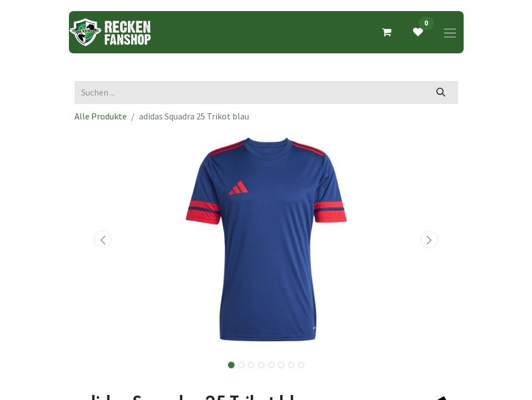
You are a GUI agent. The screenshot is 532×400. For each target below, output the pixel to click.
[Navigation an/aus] (450, 32)
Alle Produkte (101, 116)
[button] (103, 239)
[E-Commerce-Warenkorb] (387, 32)
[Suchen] (441, 92)
